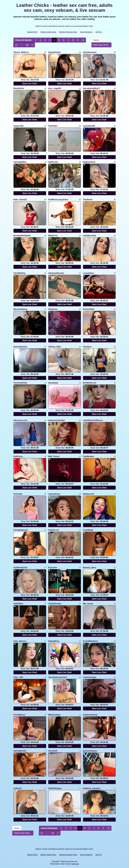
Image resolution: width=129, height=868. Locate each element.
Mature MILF (32, 32)
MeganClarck (89, 162)
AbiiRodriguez (55, 788)
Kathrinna (18, 456)
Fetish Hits (75, 864)
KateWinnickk (90, 236)
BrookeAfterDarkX (22, 236)
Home (96, 40)
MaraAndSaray (20, 309)
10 (83, 40)
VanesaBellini (20, 162)
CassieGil (53, 751)
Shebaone (53, 309)
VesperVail (18, 126)
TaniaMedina (19, 273)
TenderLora (54, 530)
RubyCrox (53, 236)
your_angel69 (55, 88)
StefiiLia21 (53, 162)
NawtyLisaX (89, 494)
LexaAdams (89, 273)
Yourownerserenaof (57, 677)
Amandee (18, 494)
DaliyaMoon (54, 641)
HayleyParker (55, 52)
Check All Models (23, 40)
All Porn (99, 32)
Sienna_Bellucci (21, 52)
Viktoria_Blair (55, 347)
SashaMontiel (20, 751)
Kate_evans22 (20, 199)
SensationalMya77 (92, 88)
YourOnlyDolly (20, 383)
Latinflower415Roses (93, 420)
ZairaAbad (53, 383)
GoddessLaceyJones (58, 199)
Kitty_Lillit (18, 677)
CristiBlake (88, 530)
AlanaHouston (90, 52)
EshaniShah (89, 309)
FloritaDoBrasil (21, 530)
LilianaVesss (54, 494)
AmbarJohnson (90, 715)
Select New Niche (101, 45)
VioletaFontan (55, 604)
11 (16, 45)
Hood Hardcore (86, 32)
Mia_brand (88, 604)
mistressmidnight (57, 420)
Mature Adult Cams (48, 32)
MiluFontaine (54, 715)
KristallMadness (91, 641)
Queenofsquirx (90, 751)
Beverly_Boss (90, 567)
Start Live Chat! (30, 84)
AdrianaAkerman (56, 273)
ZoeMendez (88, 456)
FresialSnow (19, 715)
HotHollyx (53, 126)
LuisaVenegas (90, 677)
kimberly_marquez (92, 788)
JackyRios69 (89, 126)
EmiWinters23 (90, 383)
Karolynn (87, 347)
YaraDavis (88, 199)
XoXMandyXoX (21, 567)
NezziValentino (20, 347)
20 (27, 45)
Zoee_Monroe (20, 641)
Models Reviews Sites (68, 32)
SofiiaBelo (18, 604)
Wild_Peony (54, 456)
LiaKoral (17, 788)
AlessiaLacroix (21, 420)
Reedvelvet (19, 88)
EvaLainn (53, 567)
